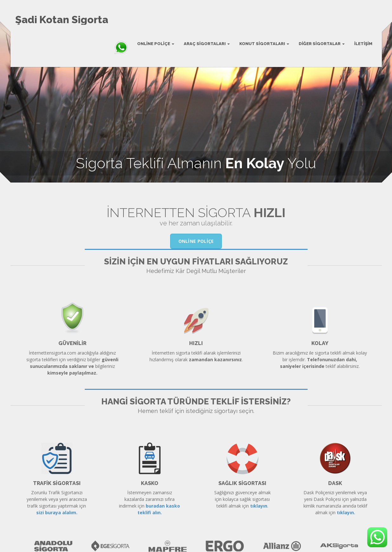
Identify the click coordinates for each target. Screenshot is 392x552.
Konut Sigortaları (264, 44)
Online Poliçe (156, 44)
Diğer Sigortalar (322, 44)
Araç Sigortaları (207, 44)
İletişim (363, 44)
